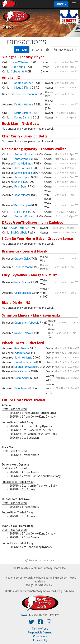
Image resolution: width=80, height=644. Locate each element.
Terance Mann (23, 267)
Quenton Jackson (25, 362)
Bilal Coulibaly (19, 233)
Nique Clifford (23, 88)
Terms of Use (40, 629)
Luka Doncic (22, 212)
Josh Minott (22, 195)
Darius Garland (23, 118)
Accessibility (40, 640)
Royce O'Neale (23, 333)
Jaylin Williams (23, 358)
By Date (37, 50)
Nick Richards (22, 371)
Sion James (22, 388)
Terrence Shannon (26, 94)
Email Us (26, 615)
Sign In (61, 4)
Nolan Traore (22, 282)
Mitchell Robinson (25, 173)
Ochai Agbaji (22, 378)
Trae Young (18, 67)
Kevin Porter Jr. (20, 228)
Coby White (18, 72)
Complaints (40, 636)
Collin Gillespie (23, 293)
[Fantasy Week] (65, 50)
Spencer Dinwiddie (26, 367)
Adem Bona (22, 353)
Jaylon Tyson (22, 177)
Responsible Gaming (40, 632)
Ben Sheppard (23, 205)
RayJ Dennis (22, 348)
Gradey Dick (21, 259)
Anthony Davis (23, 159)
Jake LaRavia (22, 168)
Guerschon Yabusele (27, 323)
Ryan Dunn (21, 187)
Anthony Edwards (25, 154)
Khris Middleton (24, 164)
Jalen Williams (20, 62)
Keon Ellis (20, 182)
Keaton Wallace (24, 83)
